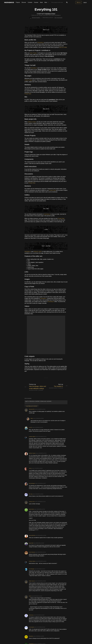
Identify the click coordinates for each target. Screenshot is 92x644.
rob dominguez (32, 486)
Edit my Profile (63, 47)
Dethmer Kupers (32, 455)
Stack (41, 2)
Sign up (79, 2)
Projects (18, 2)
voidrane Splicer (32, 439)
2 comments (41, 392)
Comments (58, 18)
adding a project (32, 122)
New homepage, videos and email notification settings (37, 388)
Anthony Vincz (32, 504)
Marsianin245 (32, 411)
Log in (85, 2)
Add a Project (33, 53)
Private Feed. (28, 94)
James (30, 471)
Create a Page (28, 80)
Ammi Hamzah (32, 554)
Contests (30, 2)
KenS (30, 598)
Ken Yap (31, 496)
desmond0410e (32, 538)
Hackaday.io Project (50, 14)
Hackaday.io (41, 43)
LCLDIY (30, 430)
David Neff (31, 545)
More (47, 2)
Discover (24, 2)
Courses (36, 2)
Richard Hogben (35, 18)
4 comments (60, 388)
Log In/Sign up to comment (32, 408)
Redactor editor (38, 252)
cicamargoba (31, 629)
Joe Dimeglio (32, 571)
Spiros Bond (31, 511)
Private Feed (32, 183)
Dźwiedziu (31, 638)
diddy (32, 421)
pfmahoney (31, 617)
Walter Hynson (32, 583)
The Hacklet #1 (58, 386)
